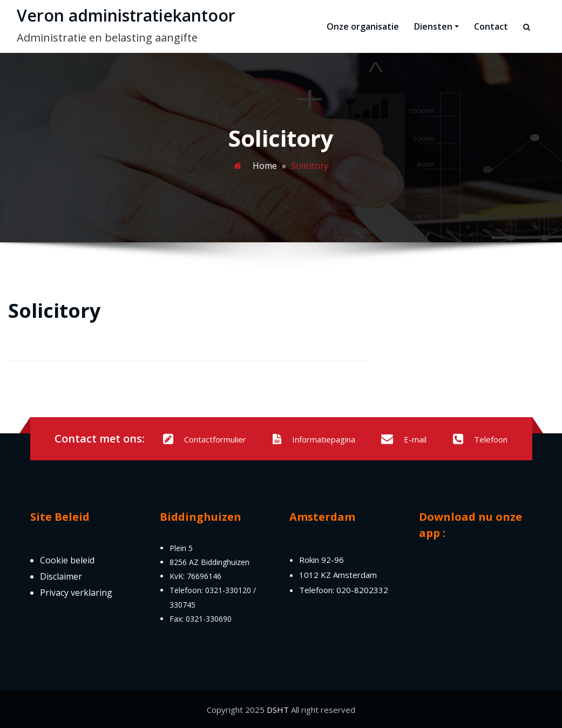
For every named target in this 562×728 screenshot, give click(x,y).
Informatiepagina (314, 439)
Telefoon (480, 439)
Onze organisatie (363, 26)
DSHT (278, 710)
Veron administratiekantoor (126, 15)
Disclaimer (61, 576)
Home (265, 166)
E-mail (404, 439)
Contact (491, 26)
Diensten (436, 26)
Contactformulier (205, 439)
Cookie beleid (67, 560)
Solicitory (54, 311)
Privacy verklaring (76, 593)
